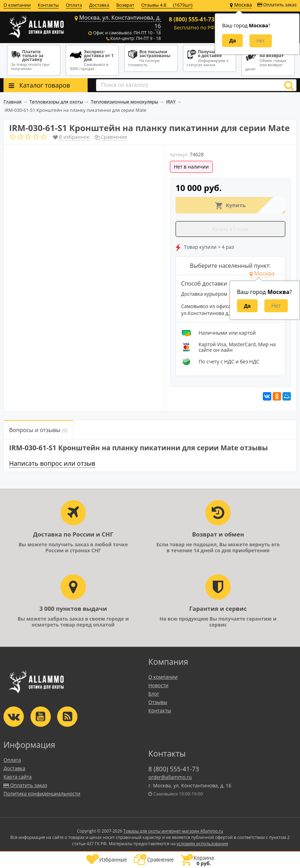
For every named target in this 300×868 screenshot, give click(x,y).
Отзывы (158, 702)
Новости (158, 685)
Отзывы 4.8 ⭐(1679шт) (167, 5)
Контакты (48, 5)
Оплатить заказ (277, 5)
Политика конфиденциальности (42, 794)
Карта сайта (18, 777)
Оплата (74, 5)
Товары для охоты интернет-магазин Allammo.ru (173, 831)
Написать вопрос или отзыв (52, 463)
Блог (154, 694)
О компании (17, 5)
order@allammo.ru (170, 777)
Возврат (125, 5)
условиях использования (202, 844)
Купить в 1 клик (230, 229)
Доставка (99, 5)
